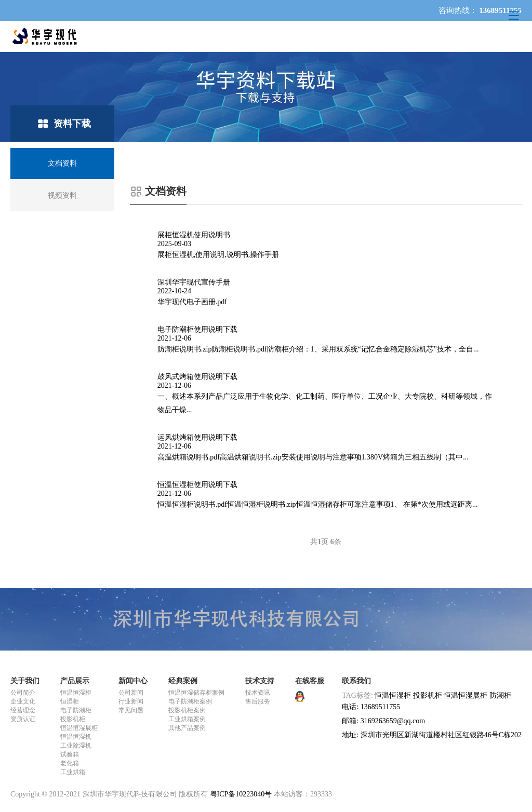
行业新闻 (131, 701)
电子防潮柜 (76, 710)
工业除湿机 (76, 746)
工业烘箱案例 (187, 719)
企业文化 (23, 701)
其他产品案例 (187, 728)
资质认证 (23, 719)
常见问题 (131, 710)
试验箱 (70, 754)
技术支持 (260, 681)
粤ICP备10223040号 (241, 794)
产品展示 (75, 681)
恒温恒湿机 (76, 737)
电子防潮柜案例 (190, 701)
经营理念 (23, 710)
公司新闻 (131, 693)
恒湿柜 (70, 701)
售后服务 (258, 701)
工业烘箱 (73, 772)
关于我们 (25, 681)
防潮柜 (500, 695)
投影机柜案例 (187, 710)
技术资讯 (258, 693)
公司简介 (23, 693)
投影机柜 (73, 719)
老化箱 (70, 763)
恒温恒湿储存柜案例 (196, 693)
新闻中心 (133, 681)
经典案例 (183, 681)
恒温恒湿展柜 (79, 728)
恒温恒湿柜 (76, 693)
